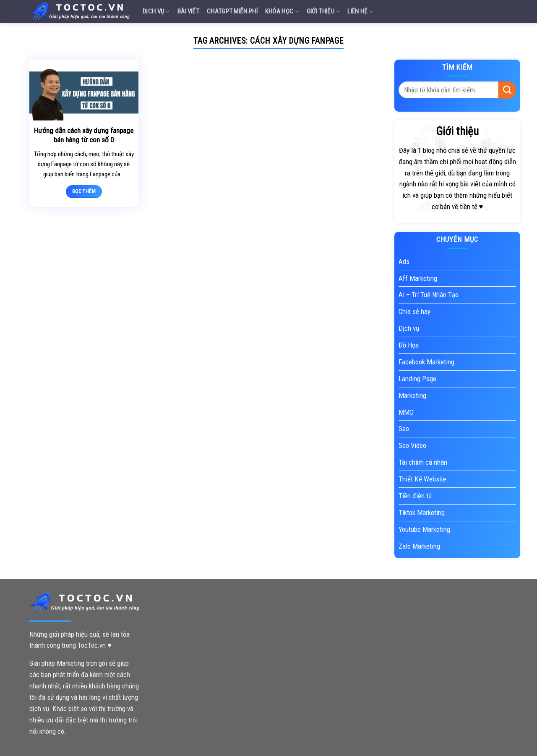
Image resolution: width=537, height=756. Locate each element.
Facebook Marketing (426, 362)
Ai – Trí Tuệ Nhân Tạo (429, 295)
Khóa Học (282, 12)
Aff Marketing (418, 278)
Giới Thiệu (323, 12)
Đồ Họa (409, 345)
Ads (404, 262)
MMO (406, 412)
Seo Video (412, 445)
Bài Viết (188, 11)
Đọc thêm (84, 191)
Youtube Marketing (424, 529)
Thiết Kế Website (422, 479)
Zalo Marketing (419, 546)
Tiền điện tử (415, 496)
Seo (404, 429)
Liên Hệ (360, 12)
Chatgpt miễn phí (232, 11)
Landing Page (417, 379)
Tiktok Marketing (422, 513)
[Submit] (507, 90)
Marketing (412, 395)
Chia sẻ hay (414, 311)
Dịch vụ (156, 12)
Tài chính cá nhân (423, 462)
